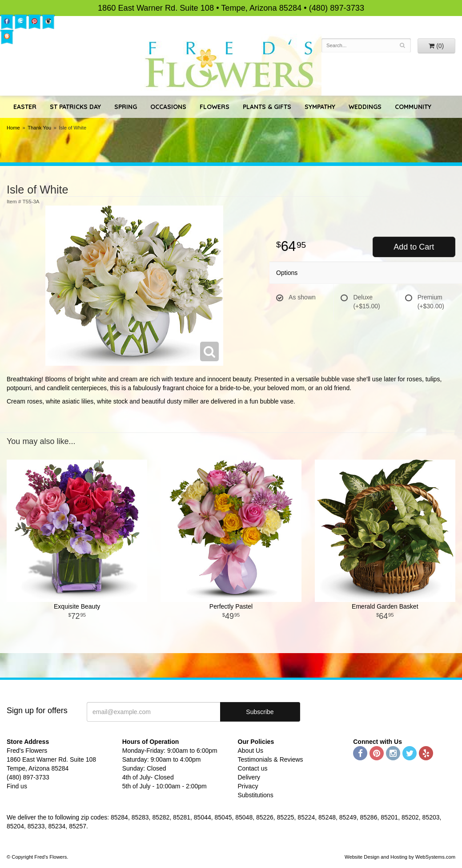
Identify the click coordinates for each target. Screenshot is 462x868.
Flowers (215, 107)
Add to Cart (414, 247)
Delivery (249, 777)
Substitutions (256, 795)
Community (413, 107)
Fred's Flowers (231, 65)
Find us (17, 786)
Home (13, 128)
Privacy (248, 786)
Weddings (365, 107)
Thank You (39, 128)
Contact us (253, 768)
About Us (251, 751)
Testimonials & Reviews (271, 759)
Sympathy (320, 107)
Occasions (168, 107)
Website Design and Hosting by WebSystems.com (400, 857)
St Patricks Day (75, 107)
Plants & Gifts (267, 107)
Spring (126, 107)
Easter (25, 107)
